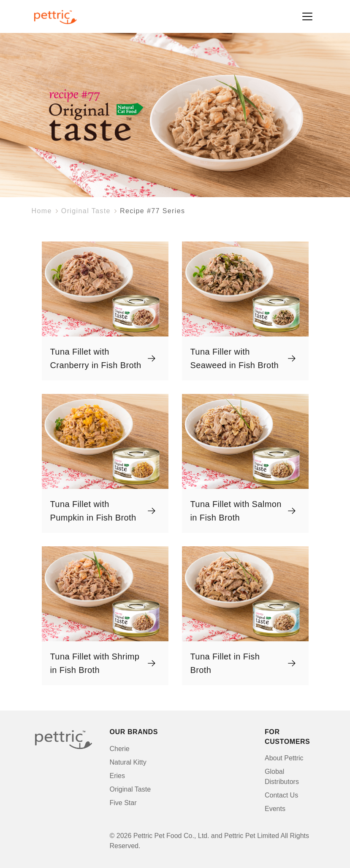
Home (42, 211)
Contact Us (281, 795)
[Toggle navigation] (307, 16)
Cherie (120, 749)
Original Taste (86, 211)
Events (275, 809)
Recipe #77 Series (153, 211)
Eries (117, 776)
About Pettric (284, 758)
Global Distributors (282, 777)
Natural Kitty (128, 762)
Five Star (123, 803)
